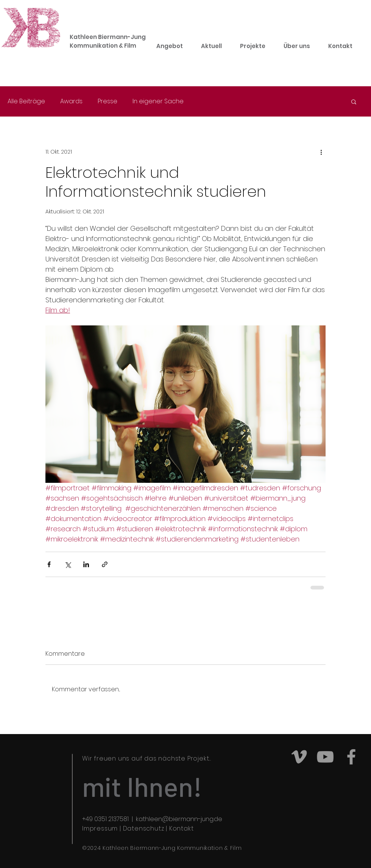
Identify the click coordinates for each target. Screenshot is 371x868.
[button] (354, 101)
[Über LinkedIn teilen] (86, 564)
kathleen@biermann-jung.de (179, 819)
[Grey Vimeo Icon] (299, 757)
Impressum (100, 828)
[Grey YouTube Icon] (325, 757)
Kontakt (182, 828)
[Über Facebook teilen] (49, 564)
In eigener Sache (158, 101)
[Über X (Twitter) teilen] (68, 564)
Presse (108, 101)
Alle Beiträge (26, 101)
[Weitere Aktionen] (321, 152)
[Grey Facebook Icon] (351, 757)
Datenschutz (144, 828)
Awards (71, 101)
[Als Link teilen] (105, 564)
